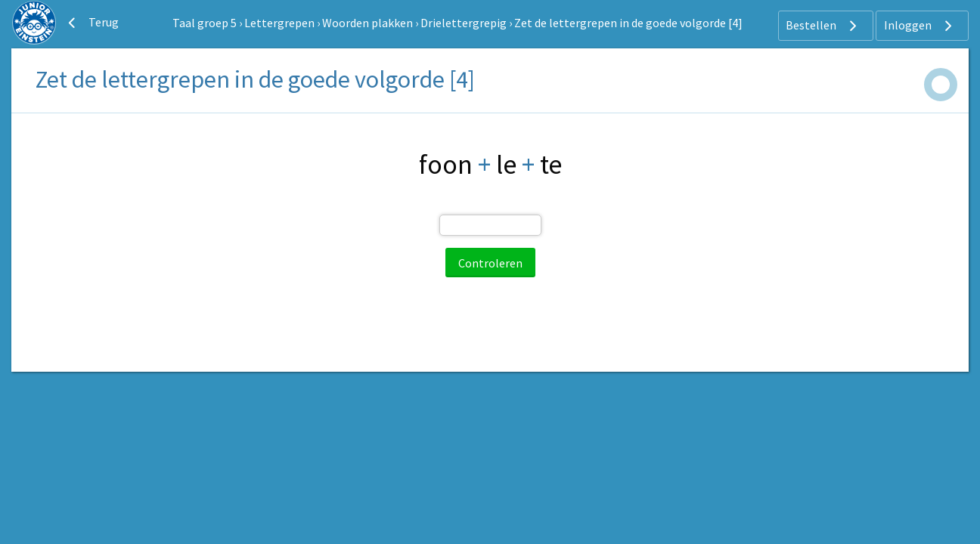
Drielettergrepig (464, 23)
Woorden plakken (367, 23)
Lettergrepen (279, 23)
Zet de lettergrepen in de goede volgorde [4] (628, 23)
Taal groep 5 (205, 23)
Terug (91, 23)
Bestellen (823, 26)
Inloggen (920, 26)
